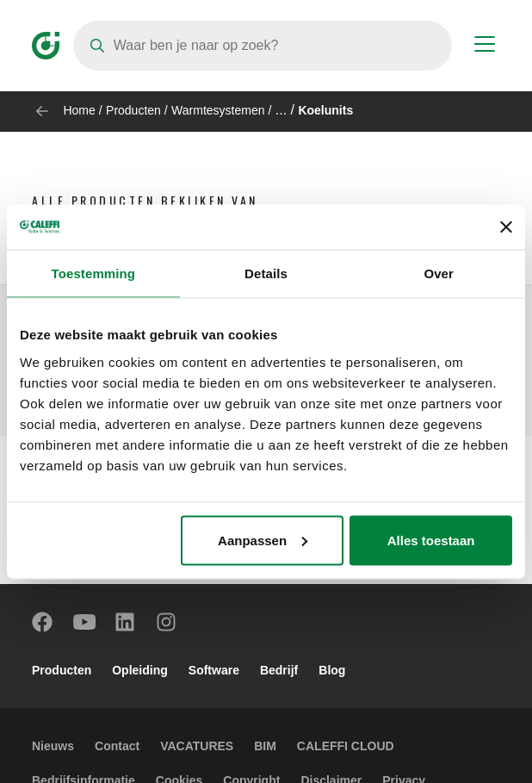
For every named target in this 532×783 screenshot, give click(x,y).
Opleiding (140, 670)
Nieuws (53, 746)
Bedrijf (279, 670)
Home (79, 110)
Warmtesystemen (218, 110)
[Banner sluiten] (506, 227)
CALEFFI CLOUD (346, 746)
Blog (332, 670)
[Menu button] (485, 47)
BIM (265, 746)
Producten (133, 110)
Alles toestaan (431, 540)
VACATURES (197, 746)
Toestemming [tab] (94, 273)
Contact (117, 746)
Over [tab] (439, 273)
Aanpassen (263, 540)
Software (214, 670)
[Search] (263, 46)
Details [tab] (266, 273)
